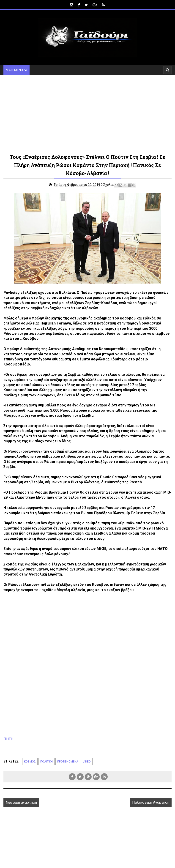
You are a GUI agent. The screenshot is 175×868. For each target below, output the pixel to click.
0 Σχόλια (108, 185)
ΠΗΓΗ (8, 739)
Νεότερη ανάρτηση (21, 803)
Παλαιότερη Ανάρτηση (151, 803)
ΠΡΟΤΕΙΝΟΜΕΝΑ (68, 762)
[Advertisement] (81, 114)
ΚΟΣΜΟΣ (30, 762)
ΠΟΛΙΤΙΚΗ (46, 762)
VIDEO (87, 762)
